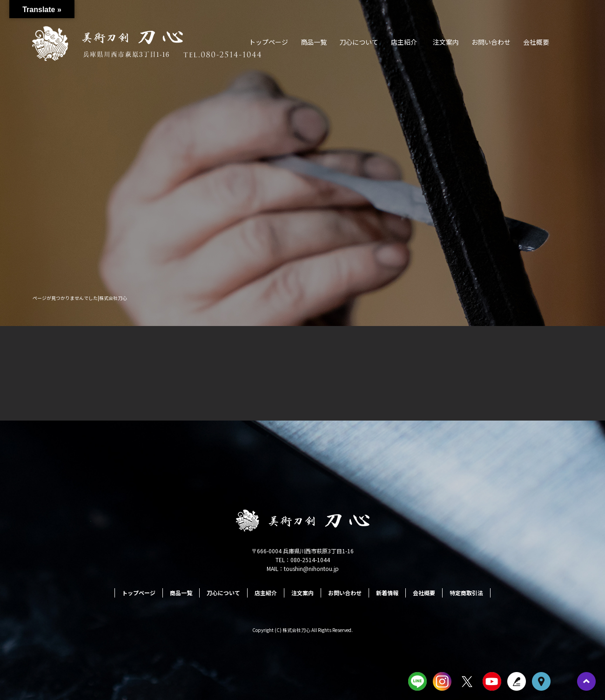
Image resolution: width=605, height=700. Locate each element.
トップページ (269, 42)
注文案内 (446, 42)
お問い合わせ (491, 42)
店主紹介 (404, 42)
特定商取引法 (466, 593)
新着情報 (387, 593)
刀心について (359, 42)
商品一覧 (314, 42)
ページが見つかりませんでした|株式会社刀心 (80, 298)
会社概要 (536, 42)
